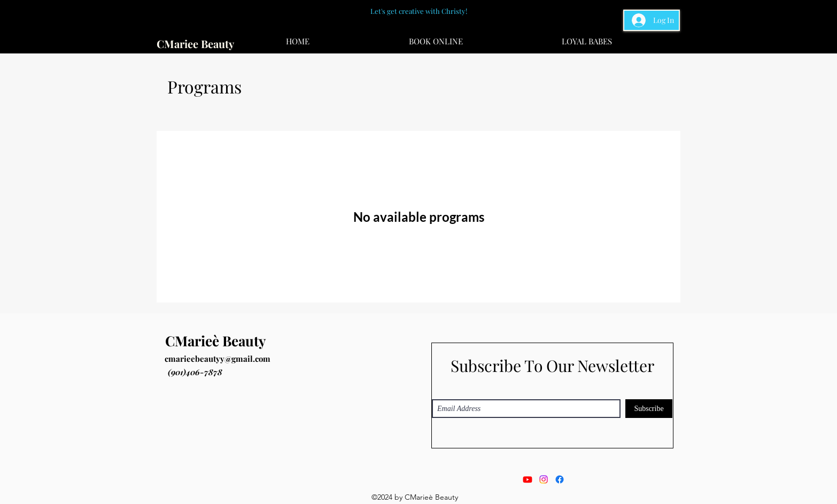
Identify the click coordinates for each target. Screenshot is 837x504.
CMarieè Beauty (216, 341)
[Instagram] (544, 479)
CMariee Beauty (195, 44)
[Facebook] (560, 479)
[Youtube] (528, 479)
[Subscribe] (649, 409)
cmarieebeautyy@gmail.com (218, 359)
